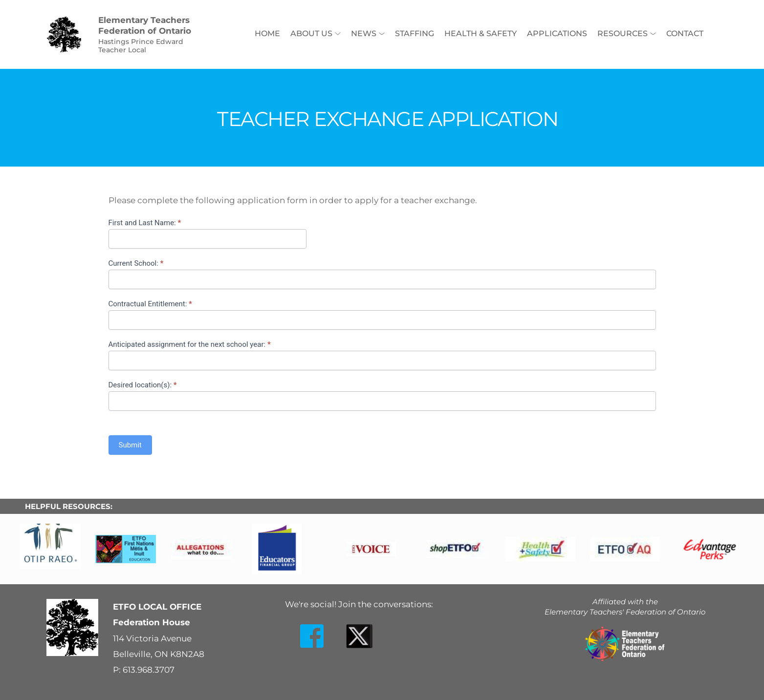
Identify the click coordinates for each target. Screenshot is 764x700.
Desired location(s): (143, 385)
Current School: (136, 263)
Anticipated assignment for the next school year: (190, 344)
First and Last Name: (145, 223)
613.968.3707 (149, 670)
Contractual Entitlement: (150, 304)
